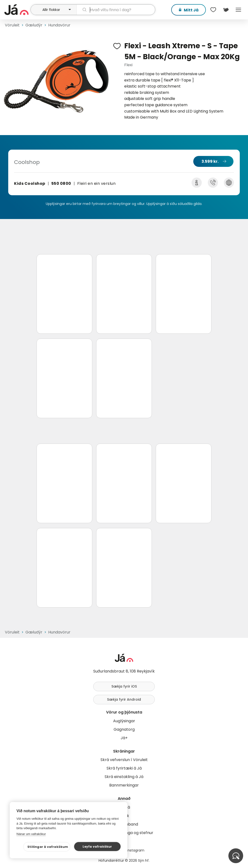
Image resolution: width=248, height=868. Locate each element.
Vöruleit (12, 25)
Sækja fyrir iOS (124, 686)
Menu (238, 10)
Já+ (124, 738)
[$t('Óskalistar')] (213, 10)
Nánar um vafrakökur (31, 834)
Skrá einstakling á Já (124, 777)
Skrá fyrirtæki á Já (124, 768)
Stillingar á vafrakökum (48, 847)
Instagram (136, 850)
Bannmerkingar (124, 785)
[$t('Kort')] (226, 10)
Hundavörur (59, 25)
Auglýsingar (124, 721)
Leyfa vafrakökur (97, 847)
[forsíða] (17, 10)
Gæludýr (34, 25)
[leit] (116, 10)
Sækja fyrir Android (124, 699)
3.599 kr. (210, 161)
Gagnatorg (124, 729)
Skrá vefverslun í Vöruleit (124, 760)
